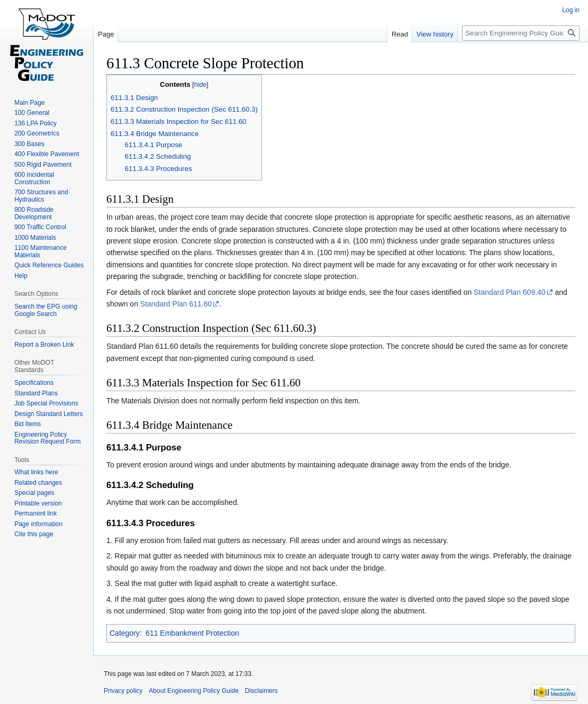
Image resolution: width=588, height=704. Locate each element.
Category (125, 633)
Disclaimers (261, 691)
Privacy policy (123, 691)
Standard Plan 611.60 (176, 304)
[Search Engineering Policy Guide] (521, 33)
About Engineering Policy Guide (193, 691)
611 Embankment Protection (192, 633)
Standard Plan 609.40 (509, 292)
